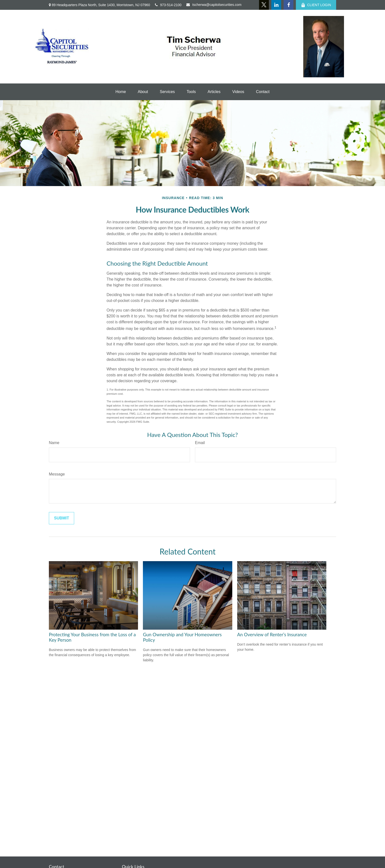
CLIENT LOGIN (316, 5)
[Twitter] (264, 5)
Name (54, 443)
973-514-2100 (168, 5)
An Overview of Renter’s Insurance (272, 635)
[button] (121, 92)
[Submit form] (62, 518)
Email (200, 443)
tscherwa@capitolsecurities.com (214, 5)
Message (57, 474)
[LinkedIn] (276, 5)
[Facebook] (289, 5)
